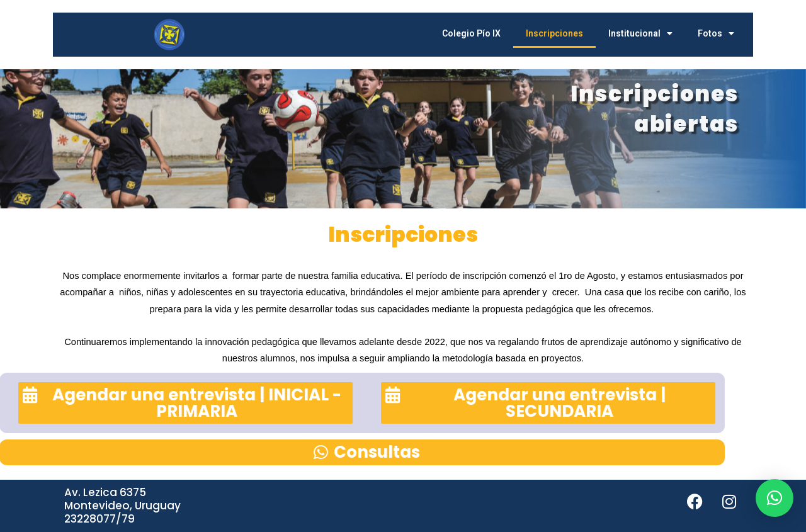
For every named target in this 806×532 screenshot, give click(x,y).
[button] (775, 498)
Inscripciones (554, 33)
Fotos (716, 33)
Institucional (640, 33)
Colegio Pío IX (471, 33)
